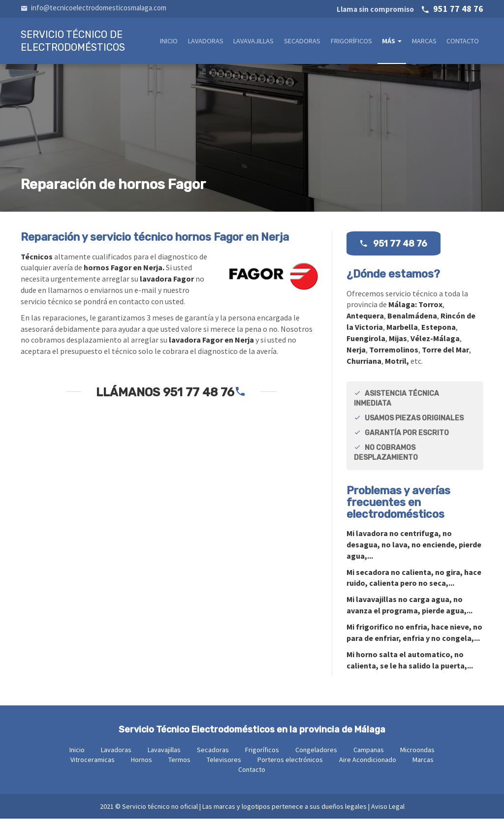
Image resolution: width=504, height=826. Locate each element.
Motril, (397, 368)
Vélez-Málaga (435, 346)
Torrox (430, 312)
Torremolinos (394, 357)
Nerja (356, 357)
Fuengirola (366, 346)
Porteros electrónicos (290, 767)
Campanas (369, 757)
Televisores (224, 767)
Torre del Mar (445, 357)
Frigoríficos (354, 42)
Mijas (398, 346)
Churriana (364, 368)
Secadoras (306, 42)
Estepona (439, 334)
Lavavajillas (259, 42)
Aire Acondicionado (368, 767)
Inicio (176, 42)
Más (394, 42)
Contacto (463, 42)
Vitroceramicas (93, 767)
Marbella (402, 334)
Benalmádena (412, 323)
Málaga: (403, 312)
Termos (179, 767)
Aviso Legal (388, 814)
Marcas (426, 42)
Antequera (365, 323)
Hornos (142, 767)
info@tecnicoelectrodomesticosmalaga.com (94, 8)
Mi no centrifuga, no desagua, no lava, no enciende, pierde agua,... (414, 552)
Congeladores (316, 757)
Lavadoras (212, 42)
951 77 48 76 (410, 9)
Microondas (417, 757)
